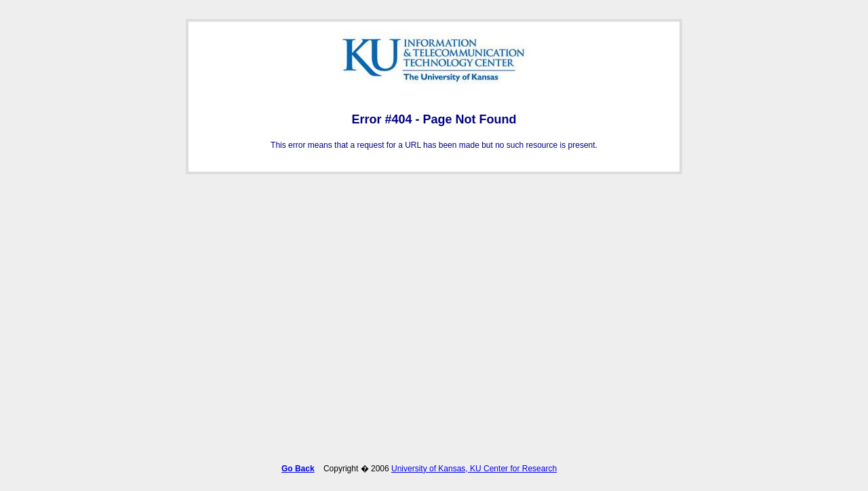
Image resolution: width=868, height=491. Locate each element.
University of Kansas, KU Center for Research (474, 466)
